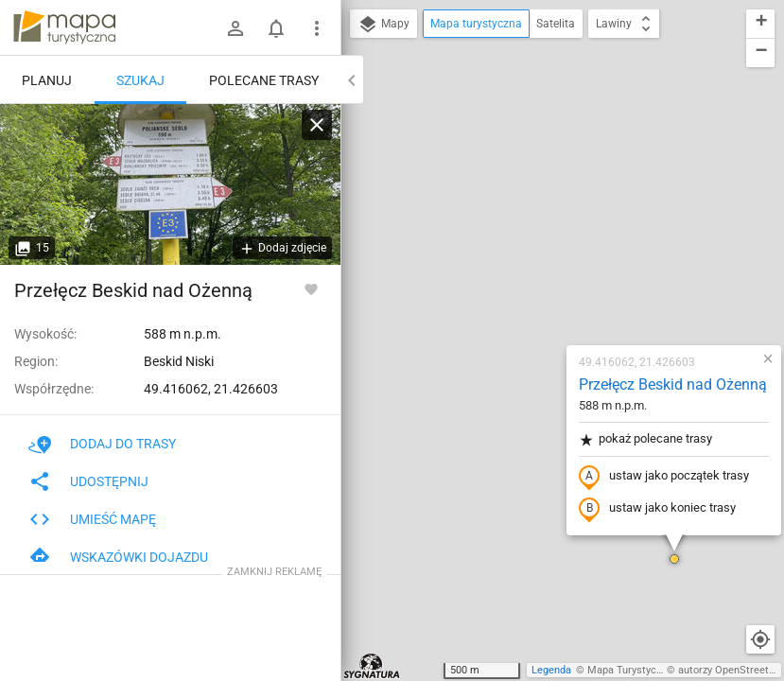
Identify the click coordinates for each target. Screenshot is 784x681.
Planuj (47, 80)
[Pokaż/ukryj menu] (317, 28)
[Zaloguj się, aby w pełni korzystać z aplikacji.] (311, 288)
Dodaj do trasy (102, 444)
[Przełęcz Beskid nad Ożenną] (170, 184)
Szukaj (140, 80)
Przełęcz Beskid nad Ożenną (560, 166)
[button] (562, 340)
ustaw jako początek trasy (551, 258)
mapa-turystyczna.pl (64, 27)
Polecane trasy (264, 80)
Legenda (551, 670)
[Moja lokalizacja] (760, 639)
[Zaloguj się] (235, 28)
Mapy (383, 25)
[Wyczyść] (317, 125)
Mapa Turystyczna (630, 670)
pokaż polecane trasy (533, 221)
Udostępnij (88, 481)
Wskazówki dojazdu (118, 557)
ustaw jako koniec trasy (545, 290)
